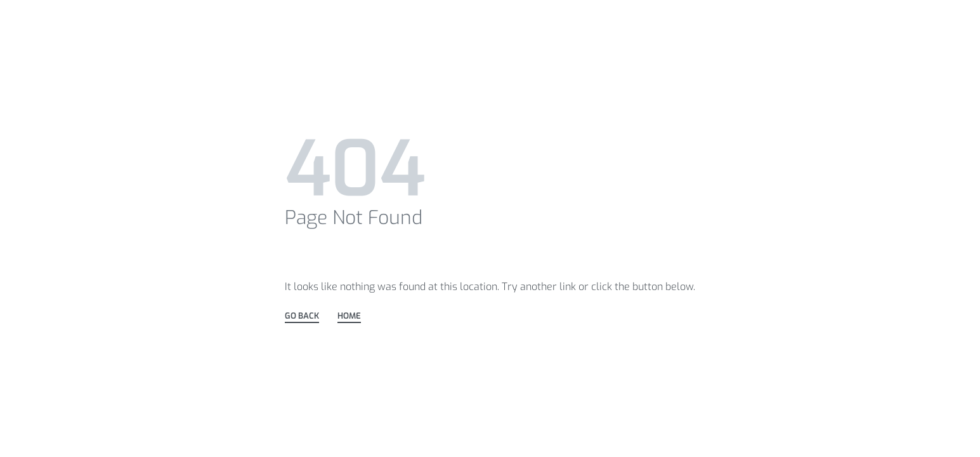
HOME (349, 316)
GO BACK (302, 316)
